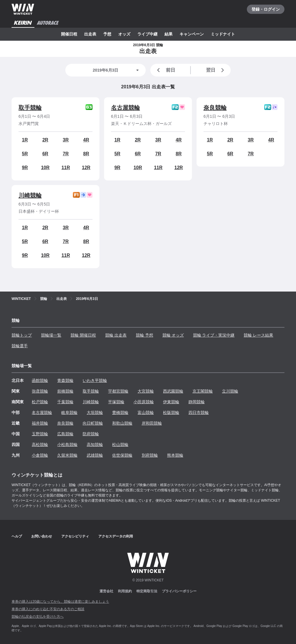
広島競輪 (65, 434)
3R (66, 140)
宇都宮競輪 (118, 391)
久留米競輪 (67, 455)
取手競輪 (30, 108)
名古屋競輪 (125, 108)
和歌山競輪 (122, 423)
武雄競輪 (95, 455)
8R (86, 154)
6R (45, 154)
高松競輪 (40, 445)
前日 (165, 70)
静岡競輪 (197, 402)
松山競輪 (120, 445)
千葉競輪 (65, 402)
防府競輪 (91, 434)
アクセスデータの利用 (116, 536)
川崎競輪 (30, 195)
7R (66, 154)
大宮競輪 (146, 391)
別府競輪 (150, 455)
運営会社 (106, 591)
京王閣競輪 (203, 391)
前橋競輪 (65, 391)
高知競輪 (95, 445)
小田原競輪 (144, 402)
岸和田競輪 (152, 423)
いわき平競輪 (95, 380)
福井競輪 (40, 423)
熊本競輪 (175, 455)
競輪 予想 (145, 335)
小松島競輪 (67, 445)
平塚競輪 (116, 402)
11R (66, 168)
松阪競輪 (171, 412)
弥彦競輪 (40, 391)
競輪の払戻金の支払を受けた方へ (38, 617)
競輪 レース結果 (258, 335)
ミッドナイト (223, 34)
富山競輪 (146, 412)
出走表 (90, 34)
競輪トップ (22, 335)
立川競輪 (230, 391)
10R (45, 168)
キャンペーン (192, 34)
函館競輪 (40, 380)
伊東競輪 (171, 402)
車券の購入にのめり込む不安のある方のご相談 (48, 609)
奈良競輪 (215, 108)
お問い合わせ (42, 536)
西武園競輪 (173, 391)
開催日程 (69, 34)
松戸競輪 (40, 402)
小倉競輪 (40, 455)
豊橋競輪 (120, 412)
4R (86, 140)
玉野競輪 (40, 434)
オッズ (124, 34)
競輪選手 (20, 346)
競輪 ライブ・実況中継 (214, 335)
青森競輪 (65, 380)
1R (25, 140)
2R (45, 140)
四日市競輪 (199, 412)
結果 (169, 34)
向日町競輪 (93, 423)
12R (86, 168)
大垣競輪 (95, 412)
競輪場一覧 (51, 335)
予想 (107, 34)
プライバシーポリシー (179, 591)
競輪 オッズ (173, 335)
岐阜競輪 (69, 412)
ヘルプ (17, 536)
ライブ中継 (147, 34)
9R (25, 168)
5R (25, 154)
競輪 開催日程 (83, 335)
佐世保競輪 (122, 455)
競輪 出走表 (116, 335)
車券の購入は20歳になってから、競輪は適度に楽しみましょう (60, 602)
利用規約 (125, 591)
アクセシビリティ (75, 536)
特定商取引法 (147, 591)
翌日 (216, 70)
